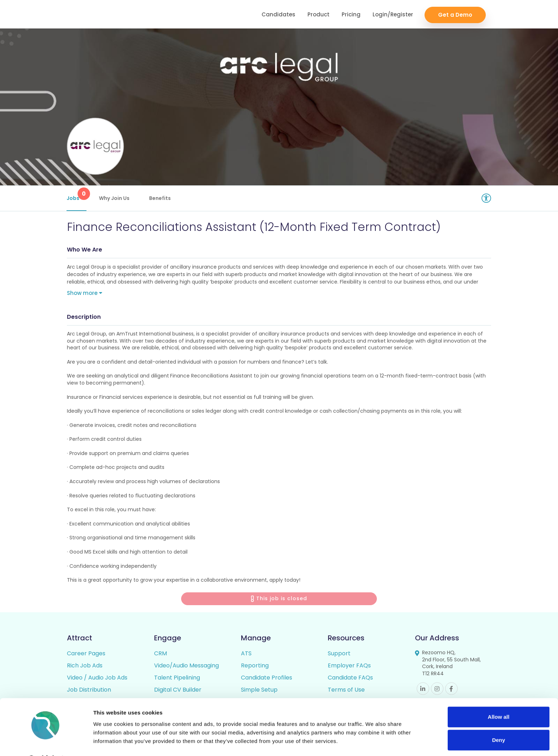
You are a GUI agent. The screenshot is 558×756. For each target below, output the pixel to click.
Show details (110, 742)
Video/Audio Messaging (186, 666)
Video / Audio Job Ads (97, 678)
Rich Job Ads (85, 666)
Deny (499, 721)
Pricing (351, 14)
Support (339, 654)
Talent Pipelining (177, 678)
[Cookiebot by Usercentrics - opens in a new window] (46, 742)
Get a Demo (455, 14)
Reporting (255, 666)
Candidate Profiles (267, 678)
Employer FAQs (349, 666)
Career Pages (86, 654)
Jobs (77, 195)
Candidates (278, 14)
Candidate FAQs (350, 678)
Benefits (160, 198)
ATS (246, 654)
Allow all (499, 698)
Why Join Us (115, 198)
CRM (160, 654)
